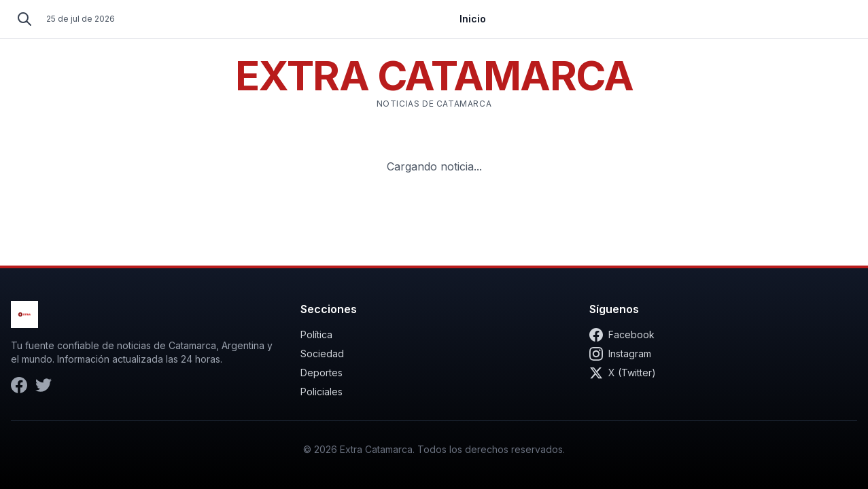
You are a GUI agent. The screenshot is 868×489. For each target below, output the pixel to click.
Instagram (620, 354)
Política (316, 334)
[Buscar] (24, 19)
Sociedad (322, 354)
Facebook (622, 335)
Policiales (322, 392)
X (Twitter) (623, 373)
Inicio (473, 19)
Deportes (322, 373)
